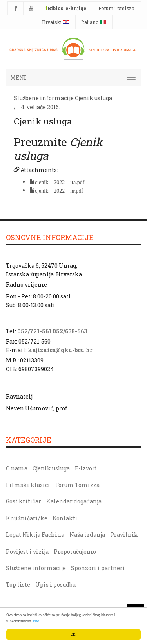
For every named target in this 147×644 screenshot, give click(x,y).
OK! (73, 634)
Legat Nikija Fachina (35, 535)
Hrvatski (55, 22)
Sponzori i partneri (98, 568)
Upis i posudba (55, 585)
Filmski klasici (28, 485)
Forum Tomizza (116, 8)
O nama (17, 468)
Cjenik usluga (93, 98)
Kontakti (65, 518)
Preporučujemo (75, 552)
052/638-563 (70, 331)
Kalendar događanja (74, 501)
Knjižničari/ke (27, 518)
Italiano (93, 22)
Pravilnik (124, 535)
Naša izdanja (87, 535)
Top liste (18, 585)
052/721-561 (34, 331)
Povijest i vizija (27, 552)
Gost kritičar (24, 501)
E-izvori (86, 468)
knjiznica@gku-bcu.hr (60, 350)
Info (36, 621)
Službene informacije (44, 98)
